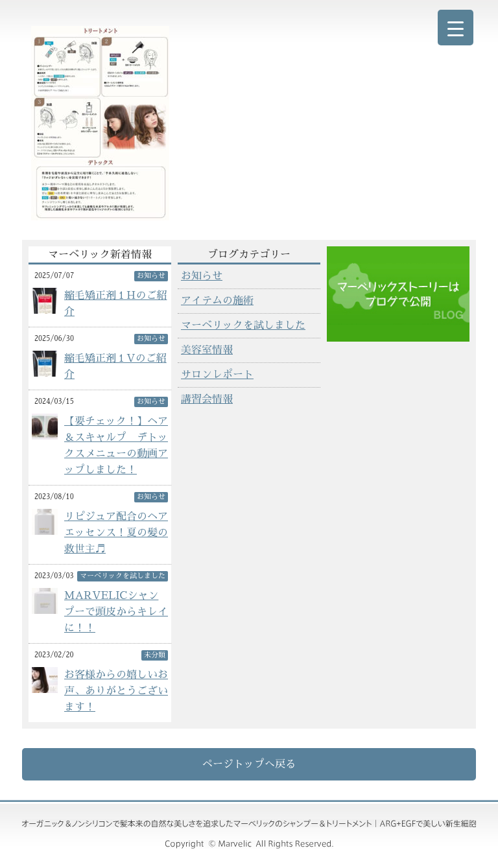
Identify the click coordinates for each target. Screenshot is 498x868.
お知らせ (202, 276)
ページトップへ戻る (249, 764)
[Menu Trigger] (456, 28)
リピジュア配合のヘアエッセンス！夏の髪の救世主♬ (116, 533)
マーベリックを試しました (243, 325)
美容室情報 (207, 350)
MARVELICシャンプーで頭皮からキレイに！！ (116, 612)
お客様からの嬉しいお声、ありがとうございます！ (116, 691)
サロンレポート (217, 375)
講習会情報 (207, 399)
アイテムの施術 (217, 301)
